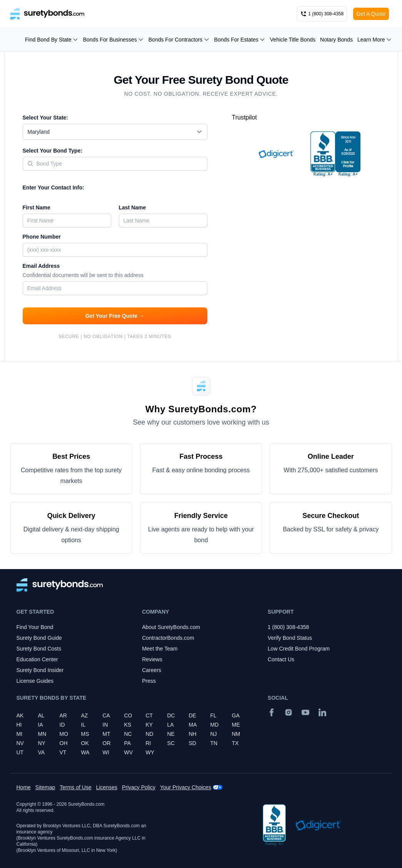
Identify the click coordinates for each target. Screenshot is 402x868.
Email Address (115, 271)
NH (193, 734)
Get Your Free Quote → (115, 316)
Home (24, 787)
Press (149, 681)
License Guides (35, 681)
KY (149, 725)
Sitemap (45, 787)
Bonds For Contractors (179, 40)
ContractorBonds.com (168, 638)
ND (150, 734)
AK (20, 715)
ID (62, 725)
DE (193, 715)
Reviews (152, 659)
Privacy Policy (139, 787)
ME (236, 725)
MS (85, 734)
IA (41, 725)
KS (128, 725)
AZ (85, 715)
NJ (214, 734)
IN (105, 725)
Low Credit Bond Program (299, 649)
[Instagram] (289, 712)
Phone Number (42, 237)
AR (63, 715)
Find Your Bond (35, 627)
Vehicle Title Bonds (293, 40)
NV (20, 743)
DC (171, 715)
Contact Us (281, 659)
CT (149, 715)
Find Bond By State (52, 40)
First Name (37, 207)
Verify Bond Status (290, 638)
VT (63, 752)
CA (106, 715)
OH (64, 743)
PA (128, 743)
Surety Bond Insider (40, 670)
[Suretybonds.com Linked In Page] (322, 712)
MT (107, 734)
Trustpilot (244, 117)
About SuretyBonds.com (171, 627)
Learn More (375, 40)
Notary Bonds (336, 40)
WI (106, 752)
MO (64, 734)
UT (20, 752)
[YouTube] (305, 712)
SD (193, 743)
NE (171, 734)
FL (214, 715)
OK (85, 743)
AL (41, 715)
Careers (152, 670)
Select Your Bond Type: (53, 151)
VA (42, 752)
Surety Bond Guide (39, 638)
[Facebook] (272, 712)
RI (148, 743)
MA (193, 725)
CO (128, 715)
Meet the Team (160, 649)
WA (85, 752)
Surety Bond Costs (39, 649)
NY (42, 743)
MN (42, 734)
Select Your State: (46, 118)
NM (236, 734)
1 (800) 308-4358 (288, 627)
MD (215, 725)
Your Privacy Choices (186, 787)
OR (107, 743)
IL (83, 725)
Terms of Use (75, 787)
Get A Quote (371, 14)
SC (171, 743)
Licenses (107, 787)
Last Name (133, 207)
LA (171, 725)
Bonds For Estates (240, 40)
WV (129, 752)
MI (20, 734)
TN (214, 743)
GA (236, 715)
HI (19, 725)
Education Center (37, 659)
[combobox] (115, 132)
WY (150, 752)
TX (235, 743)
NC (128, 734)
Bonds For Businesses (113, 40)
